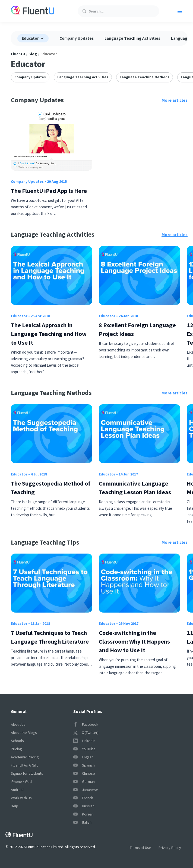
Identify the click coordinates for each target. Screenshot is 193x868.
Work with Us (21, 798)
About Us (18, 724)
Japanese (86, 790)
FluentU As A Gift (24, 765)
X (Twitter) (86, 733)
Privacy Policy (170, 848)
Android (17, 790)
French (83, 798)
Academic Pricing (25, 757)
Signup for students (27, 773)
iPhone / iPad (21, 781)
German (84, 781)
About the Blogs (24, 733)
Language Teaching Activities (132, 38)
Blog (33, 54)
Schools (17, 741)
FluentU (18, 54)
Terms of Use (140, 848)
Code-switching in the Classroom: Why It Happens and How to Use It (134, 641)
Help (15, 806)
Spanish (84, 765)
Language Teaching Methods (145, 77)
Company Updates (77, 38)
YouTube (84, 749)
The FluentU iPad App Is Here (49, 191)
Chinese (84, 773)
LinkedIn (84, 741)
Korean (83, 814)
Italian (82, 822)
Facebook (86, 724)
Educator (19, 316)
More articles (175, 100)
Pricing (16, 749)
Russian (84, 806)
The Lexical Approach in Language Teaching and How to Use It (49, 334)
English (83, 757)
